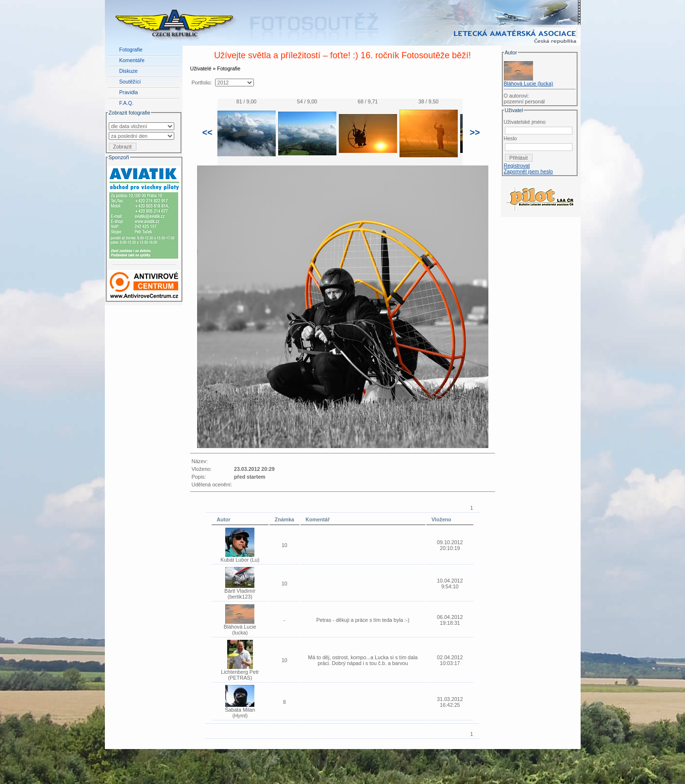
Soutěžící (130, 82)
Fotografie (131, 50)
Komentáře (132, 60)
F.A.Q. (127, 103)
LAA (573, 759)
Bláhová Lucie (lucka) (529, 83)
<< (208, 133)
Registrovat (517, 166)
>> (475, 133)
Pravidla (129, 92)
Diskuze (129, 71)
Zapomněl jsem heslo (528, 171)
